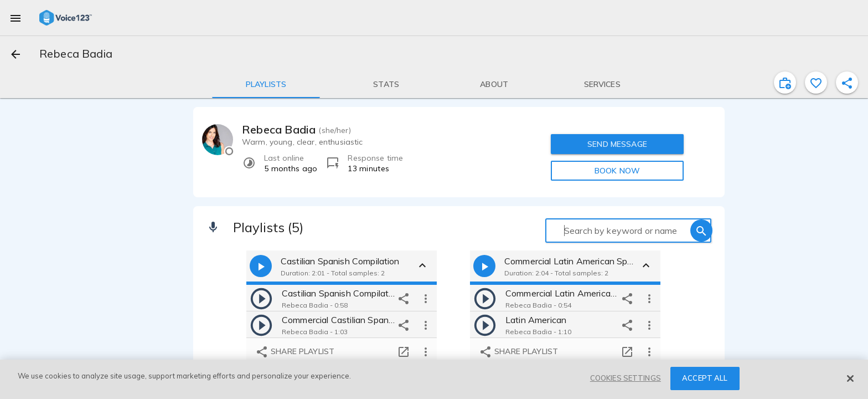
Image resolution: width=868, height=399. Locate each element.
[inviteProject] (785, 83)
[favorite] (816, 83)
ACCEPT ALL (705, 378)
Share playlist (295, 352)
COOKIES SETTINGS (626, 378)
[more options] (426, 298)
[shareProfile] (847, 83)
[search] (701, 231)
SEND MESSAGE (617, 144)
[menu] (15, 18)
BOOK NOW (617, 171)
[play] (261, 298)
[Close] (850, 378)
